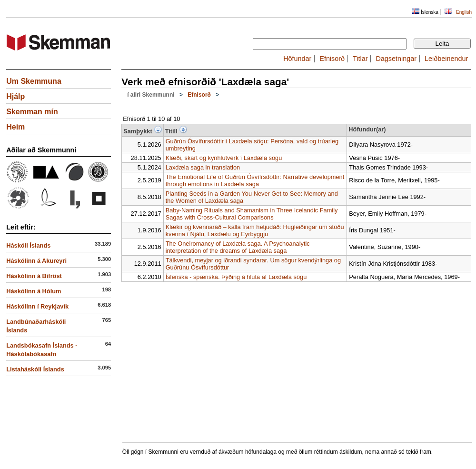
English (464, 12)
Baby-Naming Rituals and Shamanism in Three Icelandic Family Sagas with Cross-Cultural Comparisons (252, 214)
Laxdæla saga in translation (203, 167)
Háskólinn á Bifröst (34, 276)
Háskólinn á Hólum (34, 291)
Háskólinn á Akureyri (36, 261)
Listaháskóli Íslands (35, 369)
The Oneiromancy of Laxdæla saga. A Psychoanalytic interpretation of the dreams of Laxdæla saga (238, 247)
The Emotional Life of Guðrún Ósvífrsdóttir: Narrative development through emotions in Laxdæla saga (255, 180)
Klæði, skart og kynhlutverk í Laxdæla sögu (224, 158)
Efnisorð (332, 59)
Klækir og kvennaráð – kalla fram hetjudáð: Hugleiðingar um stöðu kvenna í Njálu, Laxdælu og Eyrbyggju (255, 230)
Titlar (360, 59)
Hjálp (15, 96)
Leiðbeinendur (446, 59)
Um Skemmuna (34, 81)
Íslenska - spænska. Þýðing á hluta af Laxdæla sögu (236, 277)
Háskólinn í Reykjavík (37, 306)
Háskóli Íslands (28, 245)
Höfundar (297, 59)
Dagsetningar (396, 59)
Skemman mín (32, 112)
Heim (15, 127)
